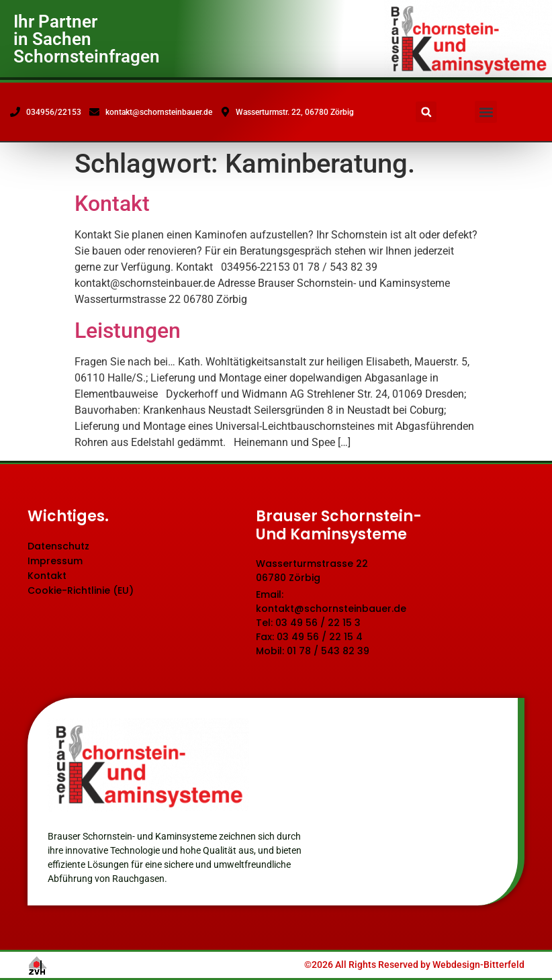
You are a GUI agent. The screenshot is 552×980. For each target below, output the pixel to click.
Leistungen (128, 330)
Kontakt (112, 204)
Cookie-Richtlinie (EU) (81, 590)
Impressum (55, 561)
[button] (486, 112)
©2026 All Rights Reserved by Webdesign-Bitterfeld (414, 965)
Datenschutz (58, 546)
